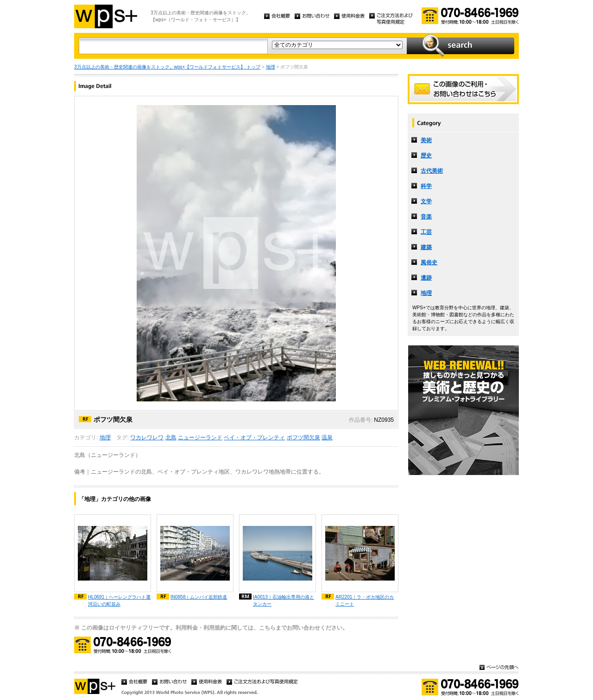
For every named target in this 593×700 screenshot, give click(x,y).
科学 (426, 186)
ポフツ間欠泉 (303, 437)
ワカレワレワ (147, 437)
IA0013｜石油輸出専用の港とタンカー (284, 600)
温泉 (327, 437)
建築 (426, 247)
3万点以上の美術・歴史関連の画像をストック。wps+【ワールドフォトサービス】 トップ (167, 67)
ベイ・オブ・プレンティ (254, 437)
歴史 (426, 156)
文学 (426, 201)
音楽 (426, 217)
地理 (271, 67)
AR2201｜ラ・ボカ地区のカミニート (365, 600)
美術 (426, 140)
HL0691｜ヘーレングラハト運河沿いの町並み (119, 600)
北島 (171, 437)
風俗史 (429, 262)
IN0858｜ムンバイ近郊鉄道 (199, 597)
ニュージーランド (200, 437)
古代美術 (432, 171)
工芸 (426, 232)
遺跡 (426, 278)
